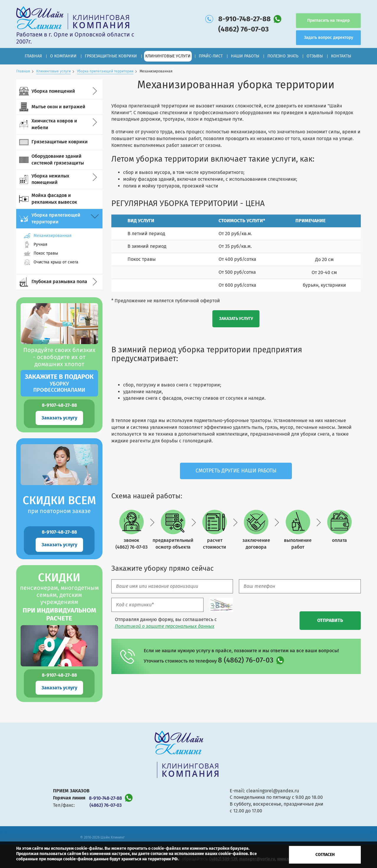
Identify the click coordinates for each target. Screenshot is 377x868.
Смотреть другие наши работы (236, 471)
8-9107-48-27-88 (59, 405)
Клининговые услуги (53, 71)
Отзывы (315, 56)
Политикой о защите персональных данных (165, 626)
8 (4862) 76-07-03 (246, 660)
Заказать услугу (59, 418)
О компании (63, 56)
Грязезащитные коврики (111, 56)
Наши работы (245, 56)
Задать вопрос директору (329, 38)
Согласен (325, 855)
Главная (33, 56)
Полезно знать (283, 56)
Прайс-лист (211, 56)
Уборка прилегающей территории (105, 71)
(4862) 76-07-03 (243, 29)
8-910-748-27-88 (244, 19)
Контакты (341, 56)
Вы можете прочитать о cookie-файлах (143, 848)
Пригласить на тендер (328, 20)
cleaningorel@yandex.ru (273, 791)
